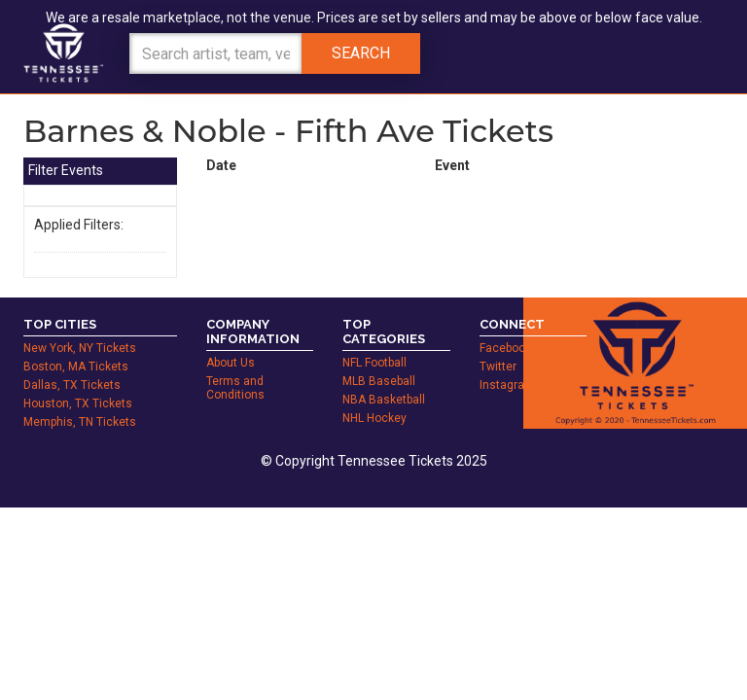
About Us (231, 341)
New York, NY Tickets (80, 327)
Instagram (507, 364)
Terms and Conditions (235, 367)
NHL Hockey (374, 397)
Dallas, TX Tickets (72, 364)
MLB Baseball (379, 360)
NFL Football (374, 341)
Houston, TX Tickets (78, 382)
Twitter (498, 345)
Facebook (505, 327)
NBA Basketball (384, 378)
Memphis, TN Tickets (80, 401)
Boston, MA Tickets (76, 345)
